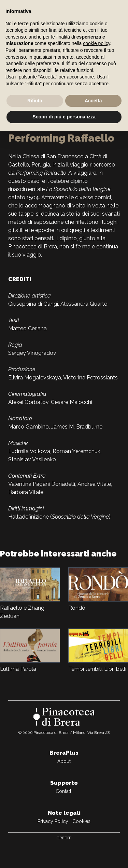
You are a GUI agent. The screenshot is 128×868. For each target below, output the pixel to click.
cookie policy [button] (96, 43)
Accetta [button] (93, 101)
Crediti (64, 838)
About (64, 761)
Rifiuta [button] (35, 101)
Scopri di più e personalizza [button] (64, 117)
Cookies (81, 821)
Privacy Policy (53, 821)
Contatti (64, 791)
